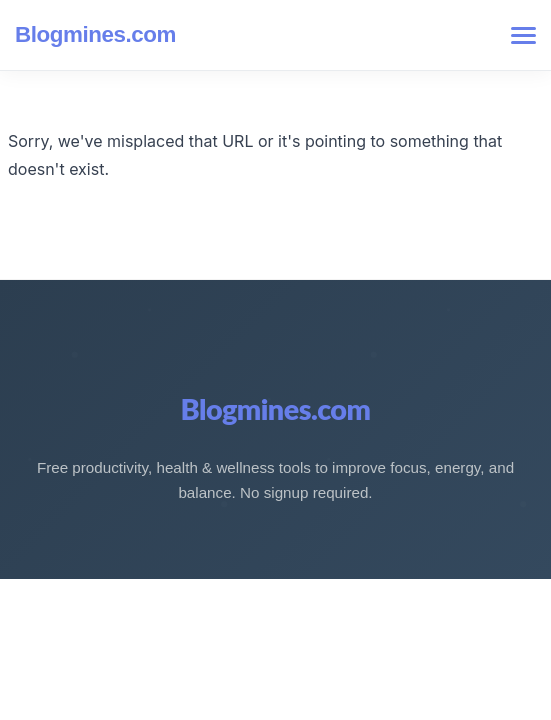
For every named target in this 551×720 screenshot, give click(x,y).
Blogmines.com (95, 34)
